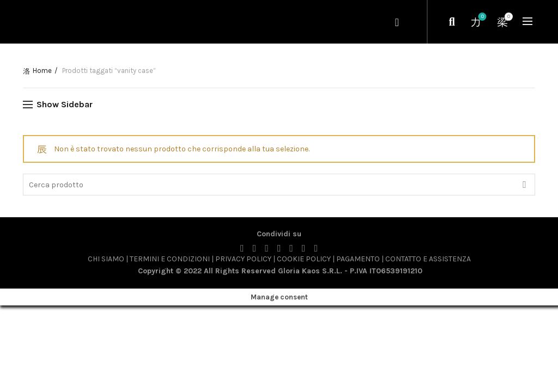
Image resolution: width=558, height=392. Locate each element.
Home (42, 71)
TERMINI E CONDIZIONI (170, 259)
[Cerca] (452, 22)
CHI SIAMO (106, 259)
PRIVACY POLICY (244, 259)
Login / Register (398, 22)
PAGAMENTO (358, 259)
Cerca (524, 185)
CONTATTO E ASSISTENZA (428, 259)
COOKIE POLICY (304, 259)
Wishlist (481, 17)
